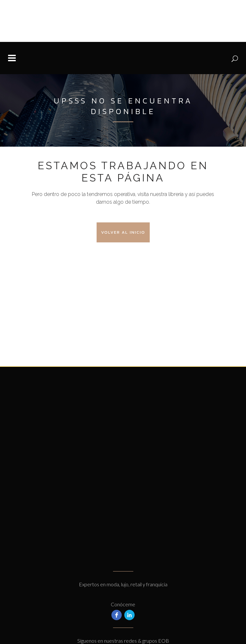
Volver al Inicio (123, 232)
